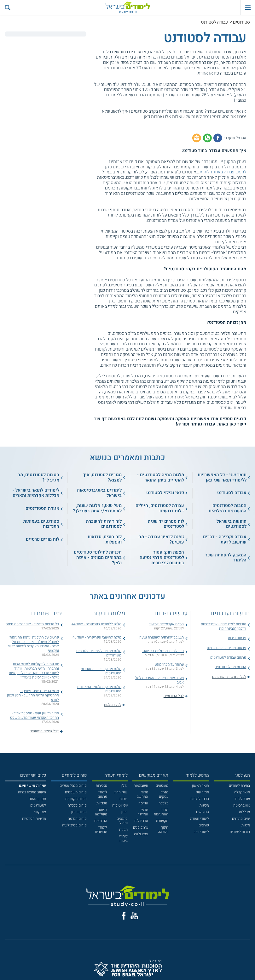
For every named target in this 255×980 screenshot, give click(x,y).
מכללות (244, 812)
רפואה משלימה (101, 812)
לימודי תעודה (200, 819)
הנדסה (143, 803)
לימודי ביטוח (123, 839)
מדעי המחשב (142, 794)
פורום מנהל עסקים (73, 786)
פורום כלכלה (77, 805)
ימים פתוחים (241, 819)
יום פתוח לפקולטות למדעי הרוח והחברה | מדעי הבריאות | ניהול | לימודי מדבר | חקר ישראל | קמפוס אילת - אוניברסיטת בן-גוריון (34, 671)
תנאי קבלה (242, 792)
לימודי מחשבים (101, 830)
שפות (124, 799)
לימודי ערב (201, 832)
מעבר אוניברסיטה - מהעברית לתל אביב (159, 680)
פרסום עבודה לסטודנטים (228, 658)
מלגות (246, 825)
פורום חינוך (78, 812)
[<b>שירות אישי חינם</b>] (32, 786)
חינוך (124, 812)
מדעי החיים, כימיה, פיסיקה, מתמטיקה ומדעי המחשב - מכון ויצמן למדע (33, 695)
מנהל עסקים (164, 794)
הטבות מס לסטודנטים (230, 667)
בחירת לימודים (239, 786)
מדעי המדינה (143, 812)
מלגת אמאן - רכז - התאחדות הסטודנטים (101, 671)
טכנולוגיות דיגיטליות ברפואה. (163, 651)
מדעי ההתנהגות (161, 812)
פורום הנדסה (77, 819)
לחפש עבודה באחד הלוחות (223, 172)
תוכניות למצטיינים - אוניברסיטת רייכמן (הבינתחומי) (223, 626)
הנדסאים (203, 812)
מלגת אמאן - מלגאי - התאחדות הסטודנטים (99, 689)
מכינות (204, 805)
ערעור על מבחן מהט (169, 665)
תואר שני (202, 792)
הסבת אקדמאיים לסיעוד (166, 624)
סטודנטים (241, 22)
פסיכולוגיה (140, 834)
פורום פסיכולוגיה (74, 825)
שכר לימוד (242, 799)
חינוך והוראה (163, 830)
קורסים (204, 825)
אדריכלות (141, 821)
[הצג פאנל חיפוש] (7, 7)
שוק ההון (121, 792)
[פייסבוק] (124, 916)
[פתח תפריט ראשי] (248, 7)
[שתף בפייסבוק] (218, 138)
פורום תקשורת (76, 799)
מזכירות (101, 786)
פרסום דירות (237, 638)
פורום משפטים (76, 792)
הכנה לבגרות (200, 799)
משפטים (162, 786)
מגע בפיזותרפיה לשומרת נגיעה (162, 637)
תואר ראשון (200, 786)
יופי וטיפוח (120, 805)
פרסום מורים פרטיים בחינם (226, 648)
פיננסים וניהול (122, 821)
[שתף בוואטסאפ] (207, 138)
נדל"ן (124, 786)
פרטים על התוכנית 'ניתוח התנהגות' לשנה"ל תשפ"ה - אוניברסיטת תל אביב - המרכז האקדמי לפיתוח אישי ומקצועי (33, 644)
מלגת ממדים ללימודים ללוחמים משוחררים (99, 653)
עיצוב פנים (141, 828)
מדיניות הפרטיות (34, 819)
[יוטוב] (134, 916)
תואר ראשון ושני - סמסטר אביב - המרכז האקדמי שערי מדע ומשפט (35, 715)
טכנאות (102, 803)
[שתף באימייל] (197, 138)
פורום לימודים (240, 832)
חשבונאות (141, 786)
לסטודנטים (38, 805)
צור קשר (40, 812)
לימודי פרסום (102, 794)
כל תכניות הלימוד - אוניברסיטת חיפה (32, 624)
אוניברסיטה (242, 805)
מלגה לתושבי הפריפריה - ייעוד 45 (97, 637)
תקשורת (162, 821)
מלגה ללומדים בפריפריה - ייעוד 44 (96, 624)
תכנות (123, 830)
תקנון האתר (38, 799)
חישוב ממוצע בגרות (32, 792)
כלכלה (163, 803)
